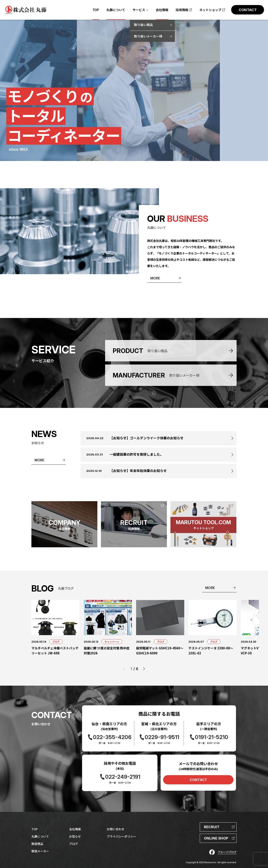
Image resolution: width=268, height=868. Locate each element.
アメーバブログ (227, 852)
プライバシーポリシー (121, 836)
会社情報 (75, 829)
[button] (144, 669)
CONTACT (198, 780)
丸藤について (40, 836)
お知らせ (75, 836)
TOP (35, 829)
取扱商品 (37, 844)
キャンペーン (112, 642)
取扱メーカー (40, 851)
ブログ (56, 642)
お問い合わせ (116, 829)
